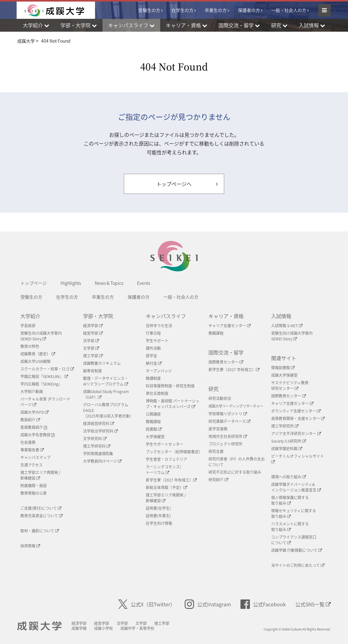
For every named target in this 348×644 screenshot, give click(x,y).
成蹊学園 (79, 628)
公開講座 (153, 414)
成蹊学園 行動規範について (297, 550)
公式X (147, 604)
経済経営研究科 (99, 423)
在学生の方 (182, 10)
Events (144, 283)
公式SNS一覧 (313, 604)
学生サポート (157, 341)
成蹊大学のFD (34, 412)
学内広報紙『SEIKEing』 (41, 384)
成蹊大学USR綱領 (35, 361)
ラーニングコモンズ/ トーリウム (163, 470)
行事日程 (153, 333)
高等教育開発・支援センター (298, 418)
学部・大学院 (98, 316)
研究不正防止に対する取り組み (235, 472)
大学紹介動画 (32, 391)
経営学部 (93, 333)
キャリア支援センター (230, 326)
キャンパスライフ (166, 316)
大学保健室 (155, 437)
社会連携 (28, 442)
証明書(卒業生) (158, 516)
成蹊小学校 (103, 628)
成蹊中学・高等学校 (137, 628)
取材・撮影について (40, 531)
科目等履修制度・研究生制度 (170, 386)
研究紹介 (218, 480)
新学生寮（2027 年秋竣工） (171, 480)
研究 (214, 389)
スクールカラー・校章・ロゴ (47, 369)
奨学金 (151, 356)
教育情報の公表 (34, 493)
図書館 (154, 429)
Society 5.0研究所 (289, 441)
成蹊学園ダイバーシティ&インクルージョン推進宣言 (296, 487)
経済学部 (93, 326)
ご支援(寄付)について (41, 508)
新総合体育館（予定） (166, 487)
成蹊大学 (39, 626)
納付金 (154, 363)
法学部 (91, 341)
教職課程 (153, 422)
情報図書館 (283, 368)
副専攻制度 (92, 371)
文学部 (91, 348)
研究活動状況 (220, 398)
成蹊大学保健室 (284, 375)
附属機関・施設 (34, 486)
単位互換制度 (157, 393)
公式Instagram (208, 604)
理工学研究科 (97, 446)
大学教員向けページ (102, 461)
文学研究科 (95, 439)
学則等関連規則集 (98, 454)
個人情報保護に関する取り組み (290, 500)
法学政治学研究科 (100, 431)
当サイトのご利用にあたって (298, 565)
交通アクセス (32, 465)
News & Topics (109, 283)
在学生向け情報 (159, 523)
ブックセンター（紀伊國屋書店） (174, 452)
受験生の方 (149, 10)
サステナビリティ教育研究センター (290, 386)
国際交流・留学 (226, 352)
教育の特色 (30, 346)
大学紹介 (30, 316)
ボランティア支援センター (296, 411)
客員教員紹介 (34, 427)
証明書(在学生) (158, 508)
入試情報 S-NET (287, 326)
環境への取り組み (289, 477)
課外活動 (153, 348)
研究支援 (216, 451)
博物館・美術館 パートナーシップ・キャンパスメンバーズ (173, 404)
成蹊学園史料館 (287, 449)
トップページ (34, 283)
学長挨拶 (28, 326)
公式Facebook (263, 604)
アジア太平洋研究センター (296, 434)
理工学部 (93, 356)
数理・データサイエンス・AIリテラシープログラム (106, 381)
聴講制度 (153, 378)
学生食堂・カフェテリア (166, 459)
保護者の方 (249, 10)
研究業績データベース (229, 421)
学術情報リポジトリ (228, 414)
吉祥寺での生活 (159, 326)
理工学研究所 (285, 426)
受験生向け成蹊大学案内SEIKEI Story (41, 336)
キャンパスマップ (35, 457)
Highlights (71, 283)
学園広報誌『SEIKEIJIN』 (44, 376)
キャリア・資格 (226, 316)
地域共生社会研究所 (228, 436)
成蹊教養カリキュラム (102, 363)
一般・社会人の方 (289, 10)
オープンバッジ (159, 371)
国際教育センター (226, 362)
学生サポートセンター (165, 444)
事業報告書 (32, 450)
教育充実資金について (42, 516)
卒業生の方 (216, 10)
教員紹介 (30, 420)
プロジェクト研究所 (225, 444)
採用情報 (30, 546)
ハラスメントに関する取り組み (290, 527)
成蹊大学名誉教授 (37, 435)
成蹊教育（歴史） (38, 354)
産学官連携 (218, 429)
